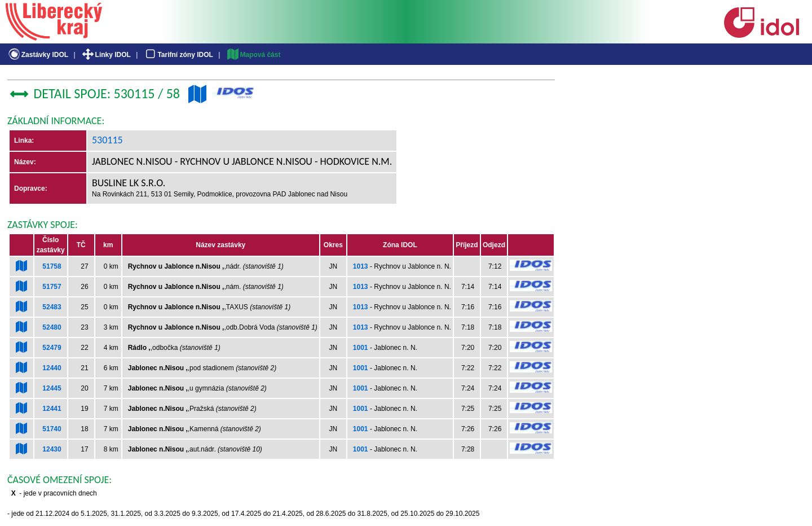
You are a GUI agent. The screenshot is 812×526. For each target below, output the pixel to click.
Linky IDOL (106, 55)
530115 (107, 140)
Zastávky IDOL (37, 55)
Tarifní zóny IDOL (178, 55)
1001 (361, 348)
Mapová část (253, 55)
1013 (361, 266)
